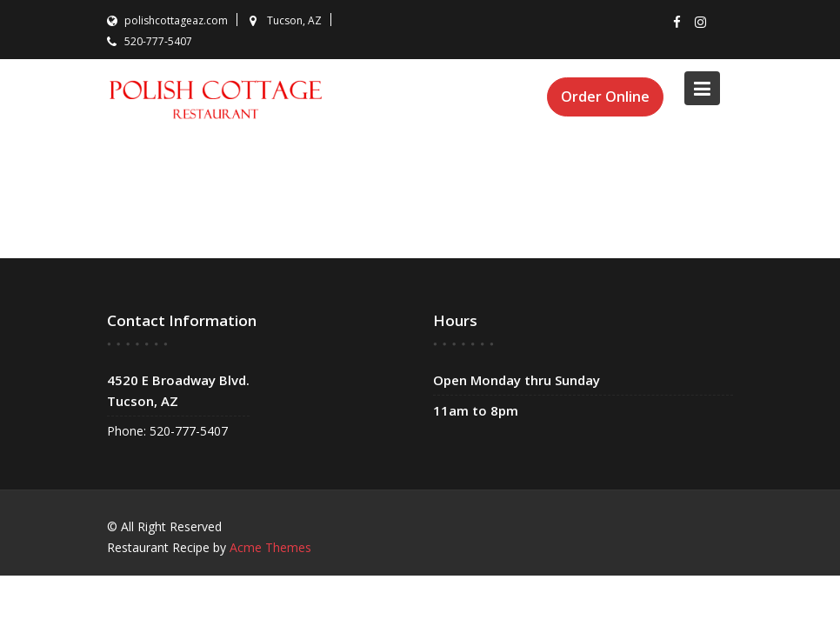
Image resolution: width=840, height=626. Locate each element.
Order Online (605, 97)
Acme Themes (270, 547)
